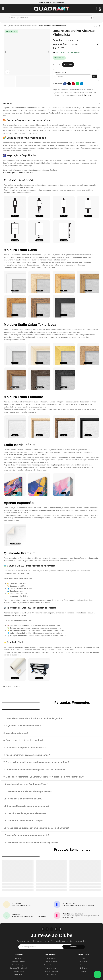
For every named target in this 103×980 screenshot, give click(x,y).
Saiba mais (88, 95)
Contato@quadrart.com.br (73, 913)
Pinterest (73, 84)
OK (94, 76)
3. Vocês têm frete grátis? (16, 733)
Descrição (7, 104)
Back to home (97, 26)
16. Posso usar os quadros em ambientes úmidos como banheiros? (37, 827)
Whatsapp (78, 84)
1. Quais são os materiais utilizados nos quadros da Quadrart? (35, 718)
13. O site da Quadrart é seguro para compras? (27, 805)
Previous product (94, 26)
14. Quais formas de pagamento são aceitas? (26, 813)
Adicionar (68, 64)
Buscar (91, 18)
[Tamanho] (71, 41)
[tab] (51, 718)
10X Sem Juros (69, 903)
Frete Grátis (17, 903)
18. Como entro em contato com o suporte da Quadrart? (31, 842)
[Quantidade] (57, 64)
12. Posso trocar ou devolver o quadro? (23, 798)
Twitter (69, 84)
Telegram (82, 84)
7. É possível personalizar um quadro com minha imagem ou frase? (37, 762)
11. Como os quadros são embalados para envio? (28, 791)
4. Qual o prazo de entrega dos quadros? (24, 740)
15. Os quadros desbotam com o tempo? (24, 820)
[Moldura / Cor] (84, 45)
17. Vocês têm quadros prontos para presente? (27, 834)
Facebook (65, 84)
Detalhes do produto (12, 686)
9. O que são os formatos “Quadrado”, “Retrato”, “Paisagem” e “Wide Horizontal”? (45, 776)
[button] (51, 2)
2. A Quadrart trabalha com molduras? (23, 726)
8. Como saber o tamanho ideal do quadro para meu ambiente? (35, 769)
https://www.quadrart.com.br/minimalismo (18, 173)
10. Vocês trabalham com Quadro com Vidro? (26, 784)
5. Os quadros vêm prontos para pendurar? (25, 747)
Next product (100, 26)
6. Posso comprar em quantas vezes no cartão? (27, 755)
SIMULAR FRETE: (61, 72)
